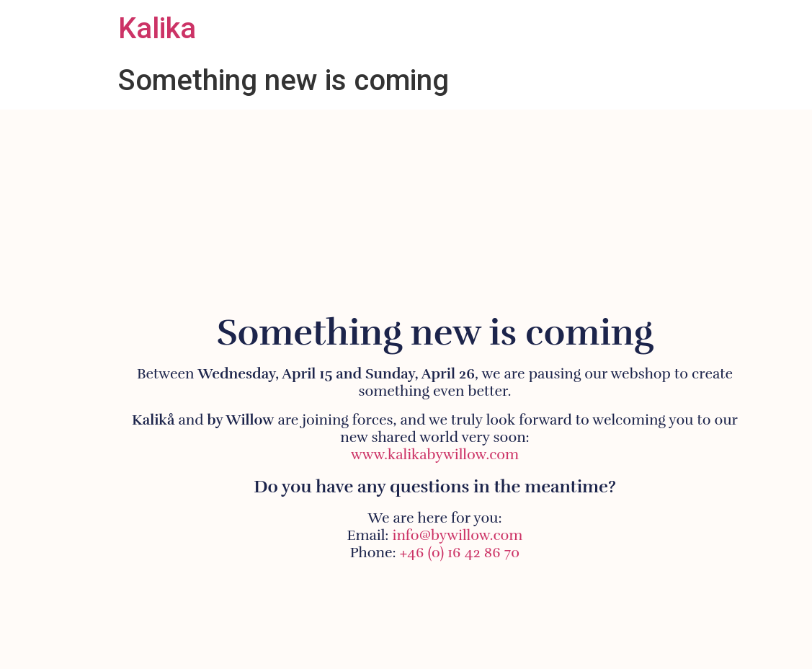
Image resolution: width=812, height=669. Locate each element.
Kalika (157, 28)
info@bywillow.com (458, 535)
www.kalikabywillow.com (435, 455)
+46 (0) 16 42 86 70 (460, 553)
